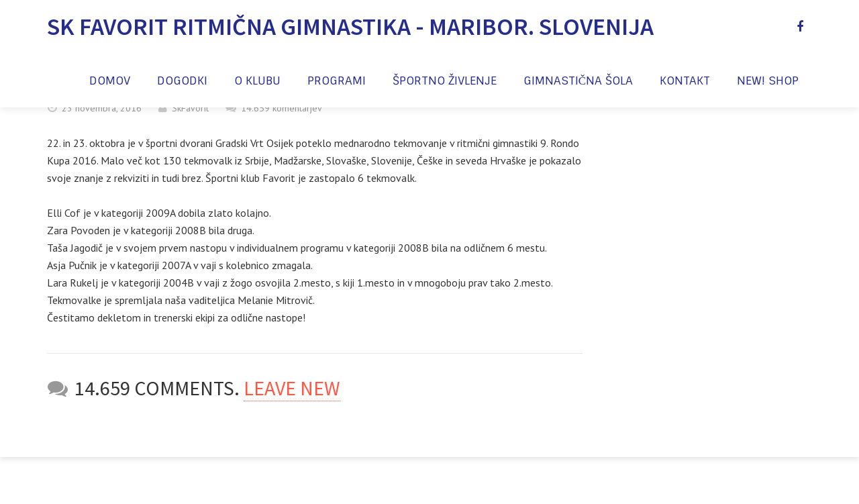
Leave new (292, 388)
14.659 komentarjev (282, 108)
